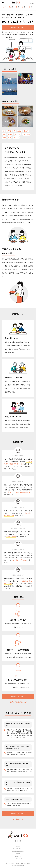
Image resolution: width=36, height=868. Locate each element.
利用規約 (18, 854)
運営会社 (18, 846)
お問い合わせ (18, 856)
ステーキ (18, 134)
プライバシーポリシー (18, 849)
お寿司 (9, 131)
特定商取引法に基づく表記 (18, 851)
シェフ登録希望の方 (18, 859)
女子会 (19, 131)
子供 (4, 134)
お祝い (10, 134)
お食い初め (26, 134)
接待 (4, 138)
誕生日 (26, 131)
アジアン (16, 138)
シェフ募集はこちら (18, 819)
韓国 (10, 138)
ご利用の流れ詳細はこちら (18, 702)
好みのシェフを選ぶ (18, 28)
